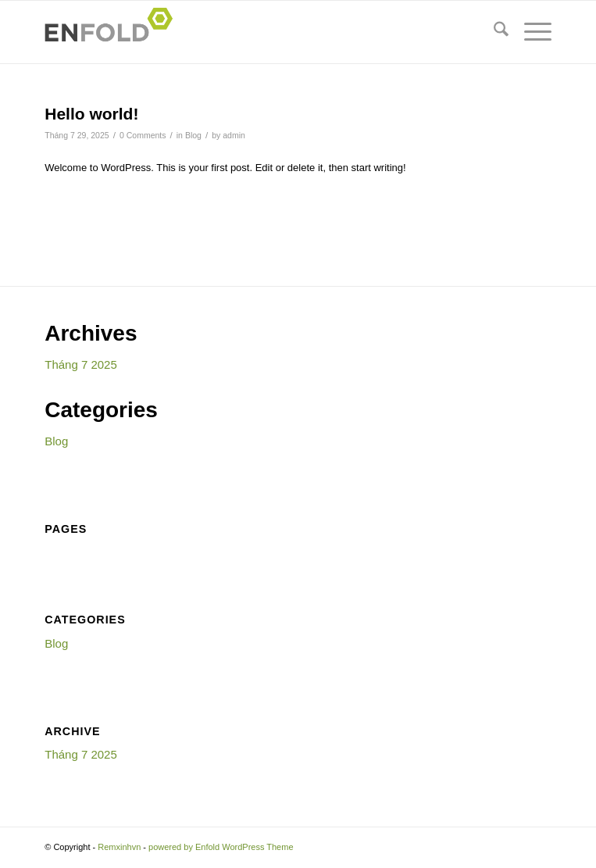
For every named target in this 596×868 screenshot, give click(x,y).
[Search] (493, 32)
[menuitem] (493, 32)
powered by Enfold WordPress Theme (221, 847)
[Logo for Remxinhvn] (247, 32)
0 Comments (143, 135)
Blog (193, 135)
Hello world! (91, 114)
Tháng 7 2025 (81, 364)
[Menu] (530, 32)
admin (234, 135)
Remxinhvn (119, 847)
